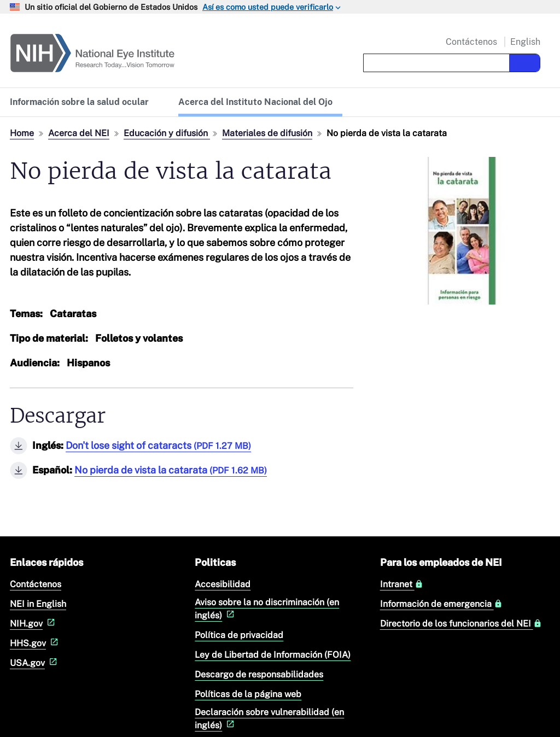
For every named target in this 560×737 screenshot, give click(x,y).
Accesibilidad (223, 584)
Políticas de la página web (248, 694)
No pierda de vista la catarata (171, 470)
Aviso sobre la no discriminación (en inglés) (267, 609)
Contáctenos (471, 42)
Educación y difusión (167, 133)
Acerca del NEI (79, 133)
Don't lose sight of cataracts (158, 445)
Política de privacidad (239, 635)
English (525, 42)
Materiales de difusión (267, 133)
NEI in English (38, 604)
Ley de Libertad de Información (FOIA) (273, 655)
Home (22, 133)
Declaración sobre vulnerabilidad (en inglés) (269, 719)
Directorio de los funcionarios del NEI (461, 624)
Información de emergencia (441, 604)
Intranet (402, 584)
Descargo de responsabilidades (259, 674)
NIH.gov (34, 624)
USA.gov (35, 663)
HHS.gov (35, 643)
